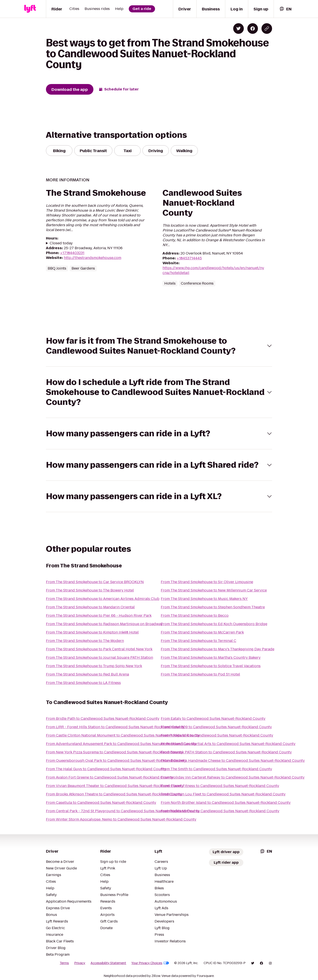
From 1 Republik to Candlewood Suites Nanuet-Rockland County (217, 735)
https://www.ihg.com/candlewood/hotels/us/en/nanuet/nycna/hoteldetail (213, 270)
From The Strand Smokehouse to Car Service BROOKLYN (95, 582)
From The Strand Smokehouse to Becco (195, 615)
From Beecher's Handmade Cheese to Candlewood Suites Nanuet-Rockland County (233, 761)
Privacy (80, 963)
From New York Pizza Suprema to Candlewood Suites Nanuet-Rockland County (114, 752)
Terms (64, 963)
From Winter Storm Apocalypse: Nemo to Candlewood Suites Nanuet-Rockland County (121, 819)
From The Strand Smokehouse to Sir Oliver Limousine (207, 582)
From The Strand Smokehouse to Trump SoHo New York (94, 666)
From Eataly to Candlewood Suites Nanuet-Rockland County (213, 719)
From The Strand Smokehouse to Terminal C (199, 641)
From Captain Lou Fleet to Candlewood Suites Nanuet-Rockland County (223, 794)
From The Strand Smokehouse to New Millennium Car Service (214, 590)
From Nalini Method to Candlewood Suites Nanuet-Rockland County (220, 811)
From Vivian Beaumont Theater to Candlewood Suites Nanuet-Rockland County (115, 786)
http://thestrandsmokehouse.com (93, 258)
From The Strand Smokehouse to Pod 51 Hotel (200, 674)
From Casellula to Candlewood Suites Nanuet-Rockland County (101, 803)
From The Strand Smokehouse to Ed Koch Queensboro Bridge (214, 624)
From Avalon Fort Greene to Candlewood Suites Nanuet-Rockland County (110, 777)
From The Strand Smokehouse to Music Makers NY (204, 599)
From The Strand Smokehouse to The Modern (85, 641)
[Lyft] (30, 9)
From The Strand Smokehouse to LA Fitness (83, 683)
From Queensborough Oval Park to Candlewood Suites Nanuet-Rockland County (116, 761)
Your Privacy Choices (150, 963)
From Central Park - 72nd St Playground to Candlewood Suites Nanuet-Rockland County (123, 811)
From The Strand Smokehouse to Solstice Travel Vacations (211, 666)
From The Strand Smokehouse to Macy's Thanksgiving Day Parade (218, 649)
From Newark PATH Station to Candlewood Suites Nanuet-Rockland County (226, 752)
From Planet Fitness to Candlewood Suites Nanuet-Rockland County (220, 786)
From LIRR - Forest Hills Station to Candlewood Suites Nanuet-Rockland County (115, 727)
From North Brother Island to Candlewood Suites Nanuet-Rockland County (226, 803)
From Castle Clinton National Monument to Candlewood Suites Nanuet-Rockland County (123, 735)
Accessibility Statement (108, 963)
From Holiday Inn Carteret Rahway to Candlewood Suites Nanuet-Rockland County (233, 777)
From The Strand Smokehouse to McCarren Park (202, 632)
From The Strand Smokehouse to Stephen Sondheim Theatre (213, 607)
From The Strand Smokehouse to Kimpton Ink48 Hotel (92, 632)
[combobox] (285, 9)
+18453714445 (189, 258)
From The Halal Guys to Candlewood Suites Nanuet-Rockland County (106, 769)
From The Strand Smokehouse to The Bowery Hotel (90, 590)
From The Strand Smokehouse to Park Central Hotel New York (99, 649)
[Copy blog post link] (267, 29)
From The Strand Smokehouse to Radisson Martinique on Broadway (104, 624)
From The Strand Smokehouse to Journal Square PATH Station (99, 657)
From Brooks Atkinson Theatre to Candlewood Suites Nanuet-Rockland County (114, 794)
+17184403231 (72, 253)
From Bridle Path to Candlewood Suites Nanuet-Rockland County (103, 719)
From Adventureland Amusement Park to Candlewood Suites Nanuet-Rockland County (121, 744)
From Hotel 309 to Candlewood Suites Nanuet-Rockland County (216, 727)
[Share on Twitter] (238, 29)
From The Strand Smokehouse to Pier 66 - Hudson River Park (99, 615)
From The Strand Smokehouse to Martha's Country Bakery (211, 657)
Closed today (61, 243)
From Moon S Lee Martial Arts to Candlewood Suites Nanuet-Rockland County (228, 744)
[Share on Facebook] (253, 29)
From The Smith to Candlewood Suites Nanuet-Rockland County (216, 769)
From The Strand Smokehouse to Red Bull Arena (87, 674)
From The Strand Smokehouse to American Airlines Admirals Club (103, 599)
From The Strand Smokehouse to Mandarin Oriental (90, 607)
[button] (159, 346)
